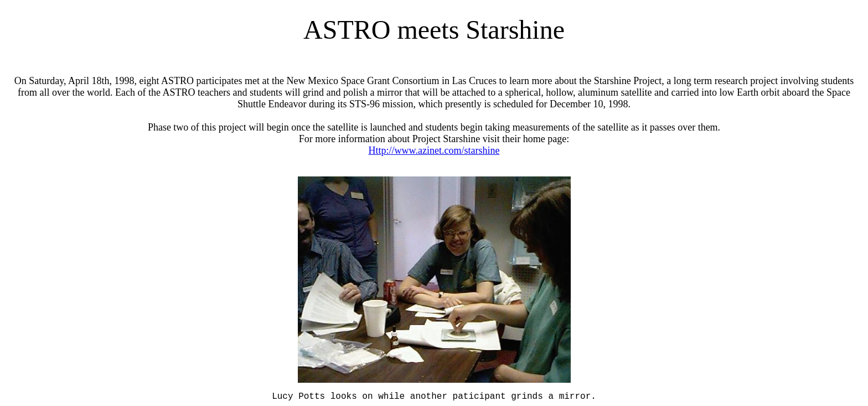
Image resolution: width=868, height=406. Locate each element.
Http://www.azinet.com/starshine (434, 150)
